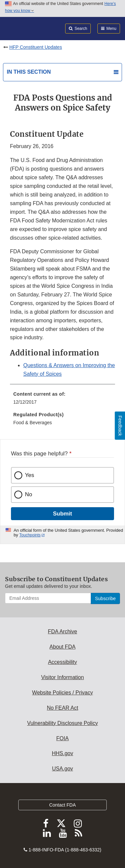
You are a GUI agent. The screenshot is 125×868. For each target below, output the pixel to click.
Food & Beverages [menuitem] (33, 423)
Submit (62, 514)
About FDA (62, 647)
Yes (30, 475)
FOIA (62, 738)
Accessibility (62, 662)
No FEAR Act (62, 708)
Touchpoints (30, 535)
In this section (29, 72)
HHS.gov (62, 753)
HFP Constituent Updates (36, 47)
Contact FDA (62, 805)
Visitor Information (63, 677)
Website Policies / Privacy (63, 693)
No (29, 494)
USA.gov (62, 769)
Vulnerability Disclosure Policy (63, 723)
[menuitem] (62, 400)
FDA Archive (62, 631)
